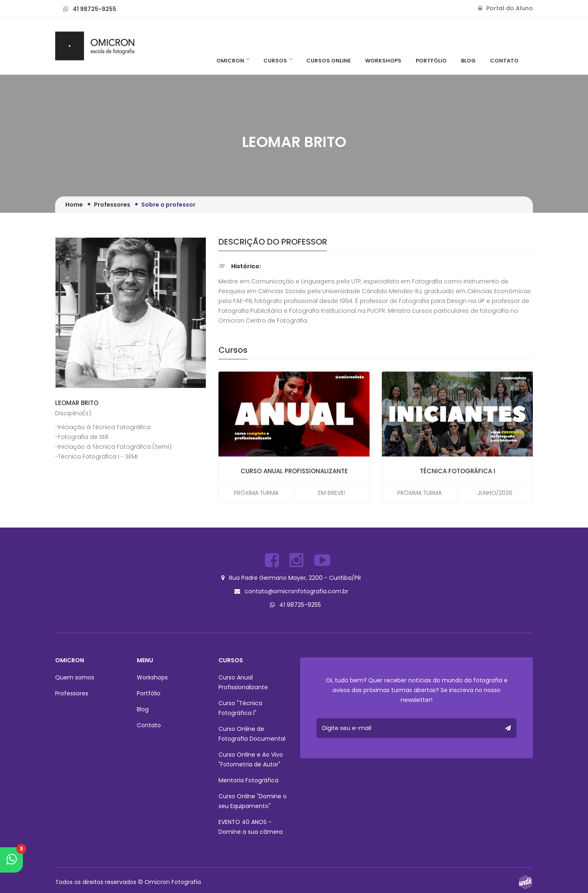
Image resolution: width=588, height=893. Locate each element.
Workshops (383, 61)
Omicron (233, 61)
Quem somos (75, 675)
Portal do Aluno (506, 8)
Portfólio (431, 61)
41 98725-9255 (95, 9)
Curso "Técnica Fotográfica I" (240, 706)
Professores (112, 205)
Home (74, 205)
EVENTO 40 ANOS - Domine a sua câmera (251, 825)
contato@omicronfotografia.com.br (296, 590)
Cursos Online (329, 61)
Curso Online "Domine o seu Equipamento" (253, 799)
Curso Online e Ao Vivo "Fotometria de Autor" (251, 757)
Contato (504, 61)
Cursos (278, 61)
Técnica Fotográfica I (458, 471)
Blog (468, 61)
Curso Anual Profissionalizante (294, 471)
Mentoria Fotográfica (248, 778)
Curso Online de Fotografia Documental (252, 732)
